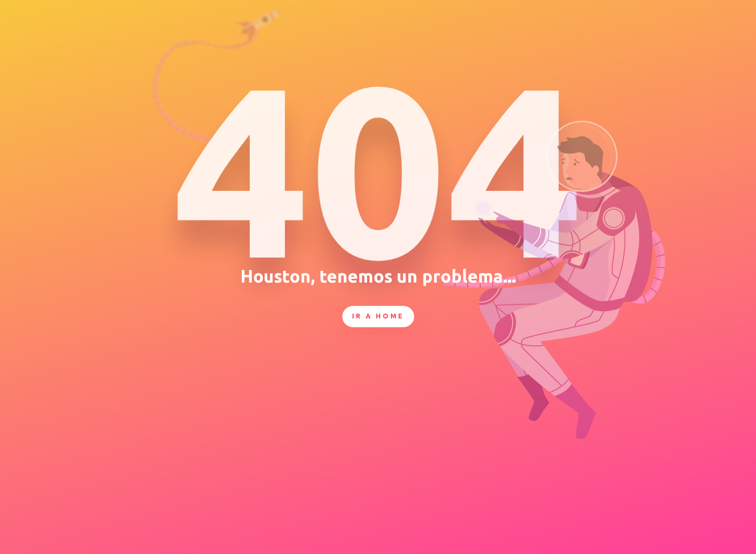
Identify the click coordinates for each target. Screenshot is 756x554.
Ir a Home (378, 316)
